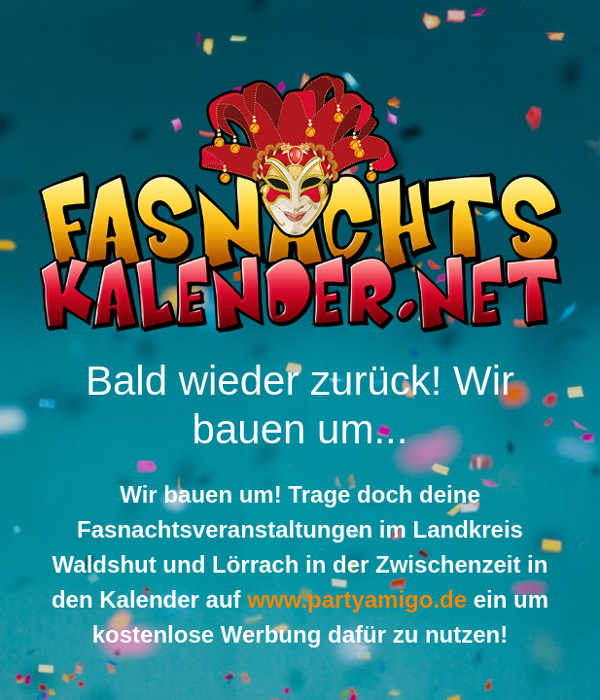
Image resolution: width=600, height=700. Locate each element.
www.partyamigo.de (357, 599)
